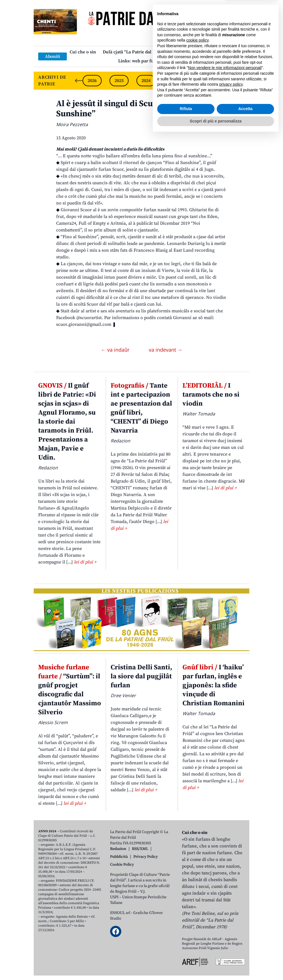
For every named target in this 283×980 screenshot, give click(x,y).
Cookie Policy (122, 865)
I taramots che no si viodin (211, 395)
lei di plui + (85, 562)
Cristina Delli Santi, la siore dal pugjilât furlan (141, 676)
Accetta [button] (246, 952)
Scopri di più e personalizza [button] (216, 965)
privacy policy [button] (231, 928)
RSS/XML (140, 849)
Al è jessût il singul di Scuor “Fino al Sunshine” (124, 109)
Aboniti (53, 56)
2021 (227, 81)
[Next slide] (240, 81)
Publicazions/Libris (191, 52)
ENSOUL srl (120, 913)
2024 (146, 81)
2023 (173, 81)
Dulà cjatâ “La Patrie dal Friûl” (134, 52)
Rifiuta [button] (186, 952)
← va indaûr (116, 350)
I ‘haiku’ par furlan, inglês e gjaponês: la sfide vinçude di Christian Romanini (214, 685)
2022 (200, 81)
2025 (119, 81)
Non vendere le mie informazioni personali (225, 911)
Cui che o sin (83, 52)
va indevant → (166, 350)
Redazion (118, 849)
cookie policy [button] (198, 884)
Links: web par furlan (140, 61)
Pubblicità (119, 857)
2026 (92, 81)
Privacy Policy (146, 857)
